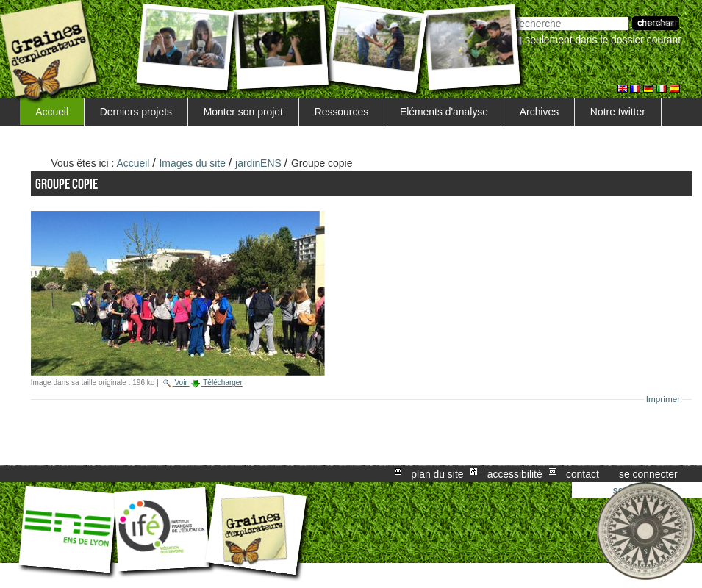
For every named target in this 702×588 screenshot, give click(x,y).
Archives (539, 112)
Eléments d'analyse (444, 112)
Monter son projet (243, 112)
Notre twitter (618, 112)
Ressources (341, 112)
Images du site (193, 163)
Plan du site (437, 474)
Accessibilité (515, 474)
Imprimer (663, 399)
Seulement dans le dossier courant (603, 40)
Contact (583, 474)
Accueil (52, 112)
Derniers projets (136, 112)
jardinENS (258, 163)
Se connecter (648, 474)
